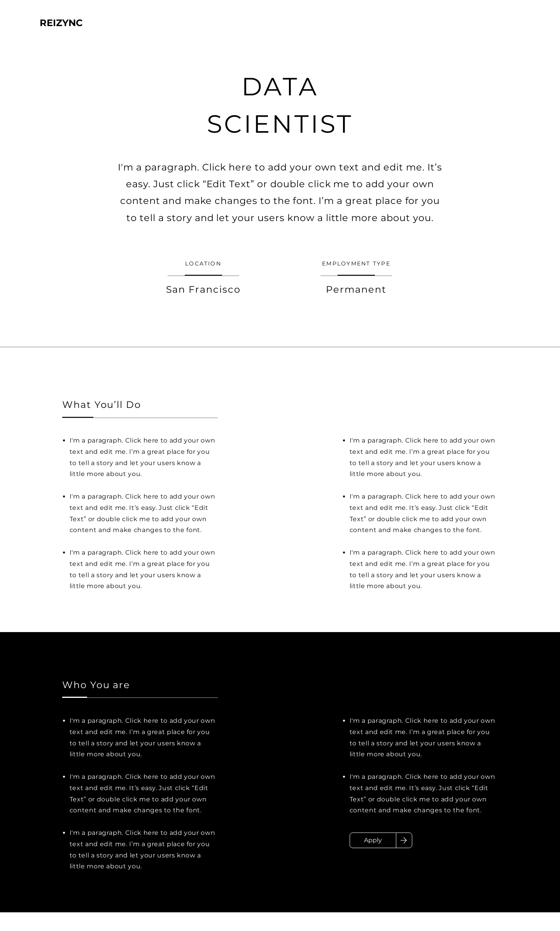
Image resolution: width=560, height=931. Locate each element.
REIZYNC (61, 23)
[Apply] (373, 840)
